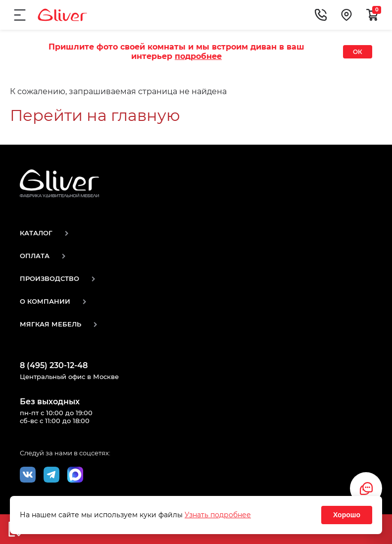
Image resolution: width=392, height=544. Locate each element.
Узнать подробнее (218, 515)
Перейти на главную (95, 115)
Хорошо (347, 515)
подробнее (198, 56)
